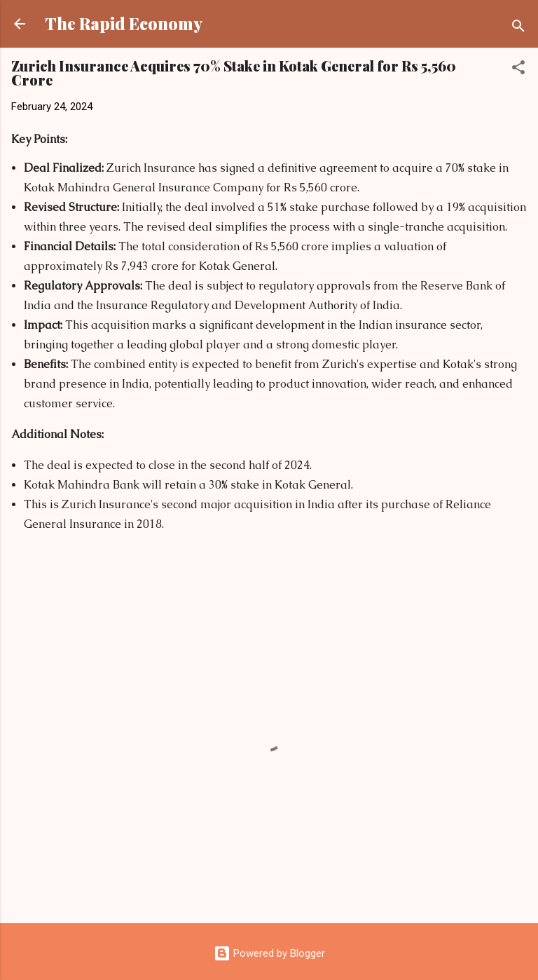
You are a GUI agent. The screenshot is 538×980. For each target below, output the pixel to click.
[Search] (518, 28)
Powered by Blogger (269, 953)
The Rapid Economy (124, 23)
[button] (518, 70)
